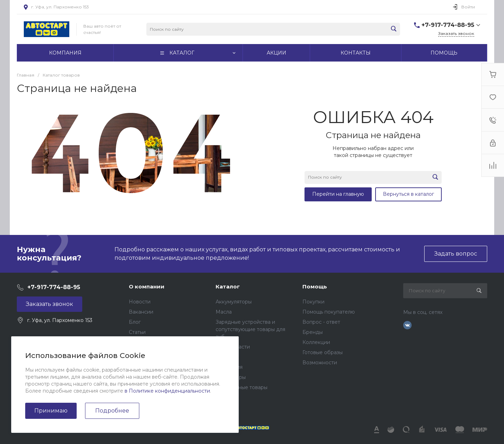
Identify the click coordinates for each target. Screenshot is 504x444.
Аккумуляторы (234, 302)
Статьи (137, 332)
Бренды (313, 332)
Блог (135, 322)
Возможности (320, 363)
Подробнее (112, 411)
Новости (140, 302)
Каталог (228, 287)
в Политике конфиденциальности (167, 391)
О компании (147, 287)
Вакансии (141, 312)
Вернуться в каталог (408, 194)
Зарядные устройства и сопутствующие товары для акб (250, 329)
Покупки (313, 302)
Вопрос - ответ (321, 322)
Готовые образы (323, 352)
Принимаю (51, 411)
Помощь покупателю (329, 312)
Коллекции (316, 342)
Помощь (315, 287)
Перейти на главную (338, 194)
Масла (224, 312)
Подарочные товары (241, 387)
